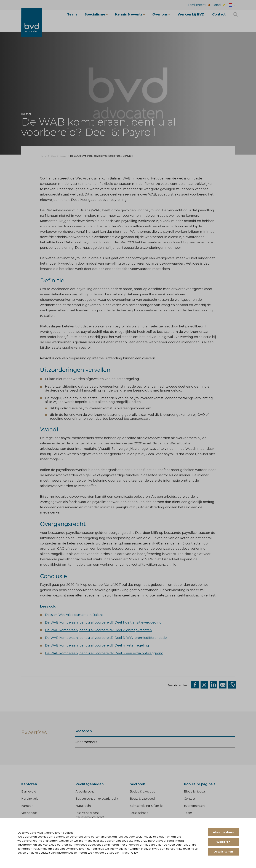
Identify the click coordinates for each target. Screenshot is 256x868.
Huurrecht (83, 806)
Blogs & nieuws (195, 792)
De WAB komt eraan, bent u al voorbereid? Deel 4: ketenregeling (97, 645)
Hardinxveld (30, 799)
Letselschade (139, 813)
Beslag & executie (142, 792)
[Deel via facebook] (195, 685)
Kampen (27, 806)
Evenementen (194, 806)
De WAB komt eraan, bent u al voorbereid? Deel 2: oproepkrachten (98, 630)
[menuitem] (43, 156)
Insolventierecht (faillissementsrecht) (90, 815)
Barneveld (29, 792)
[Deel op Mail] (223, 685)
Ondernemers (86, 742)
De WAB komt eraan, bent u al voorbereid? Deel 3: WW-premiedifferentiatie (106, 638)
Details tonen (223, 852)
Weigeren (223, 842)
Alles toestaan (223, 832)
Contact (190, 799)
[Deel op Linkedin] (214, 685)
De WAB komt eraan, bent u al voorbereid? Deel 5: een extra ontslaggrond (104, 653)
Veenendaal (30, 813)
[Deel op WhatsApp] (232, 685)
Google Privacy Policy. (124, 853)
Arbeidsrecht (85, 792)
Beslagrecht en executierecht (97, 799)
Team (188, 813)
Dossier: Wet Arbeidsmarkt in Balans (74, 615)
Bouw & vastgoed (142, 799)
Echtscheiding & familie (146, 806)
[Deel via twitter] (204, 685)
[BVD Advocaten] (32, 24)
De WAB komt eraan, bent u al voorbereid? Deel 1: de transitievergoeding (103, 622)
